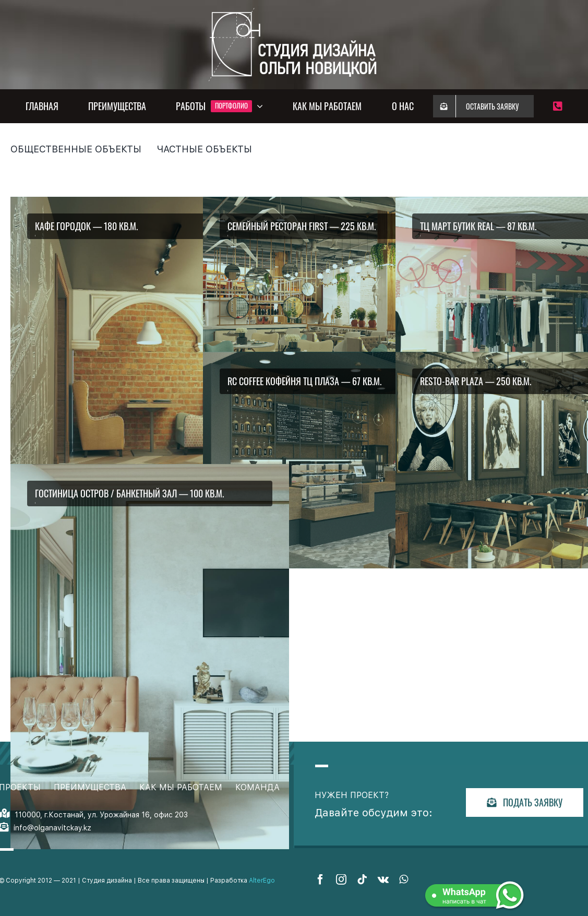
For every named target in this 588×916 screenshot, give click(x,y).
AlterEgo (262, 881)
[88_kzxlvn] (342, 305)
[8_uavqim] (150, 657)
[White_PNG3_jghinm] (294, 9)
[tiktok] (362, 879)
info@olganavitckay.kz (52, 828)
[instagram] (341, 879)
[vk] (383, 879)
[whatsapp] (404, 879)
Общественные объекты (76, 149)
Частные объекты (205, 149)
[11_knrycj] (150, 389)
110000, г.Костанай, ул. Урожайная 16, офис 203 (101, 815)
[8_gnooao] (342, 460)
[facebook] (320, 879)
